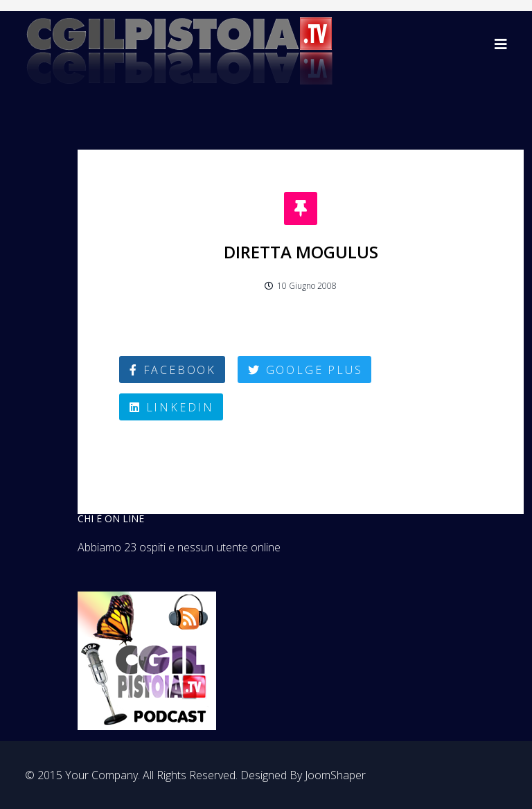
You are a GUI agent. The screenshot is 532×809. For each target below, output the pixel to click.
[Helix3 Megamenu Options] (501, 44)
